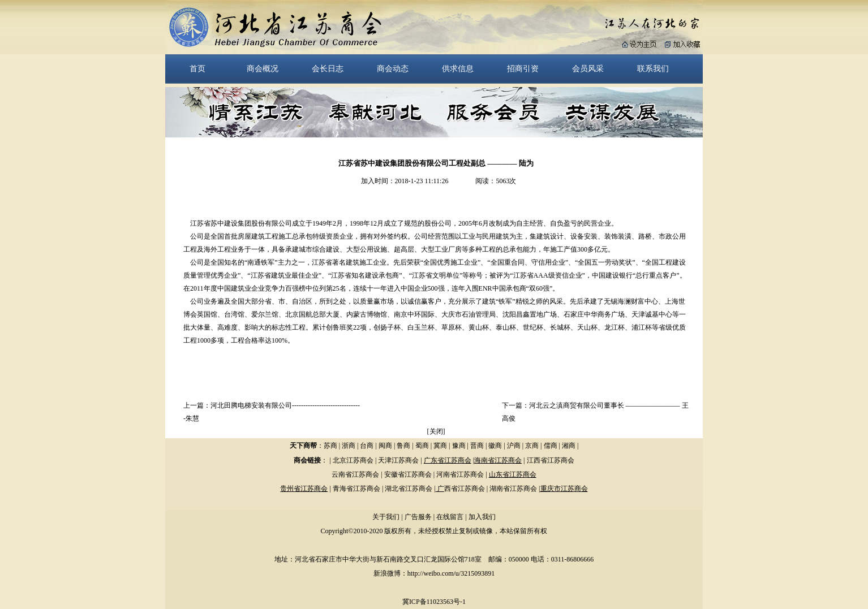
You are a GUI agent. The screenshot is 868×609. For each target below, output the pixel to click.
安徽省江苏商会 (408, 474)
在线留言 (450, 517)
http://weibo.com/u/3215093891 (451, 573)
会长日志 (328, 68)
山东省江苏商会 (513, 474)
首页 (197, 68)
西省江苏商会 (465, 489)
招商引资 (523, 68)
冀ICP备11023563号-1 (434, 602)
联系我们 (653, 68)
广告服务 (418, 517)
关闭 (436, 431)
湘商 (569, 446)
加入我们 (482, 517)
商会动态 (393, 68)
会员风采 (588, 68)
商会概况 (263, 68)
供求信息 (458, 68)
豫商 (459, 446)
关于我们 (386, 517)
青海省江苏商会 (356, 489)
